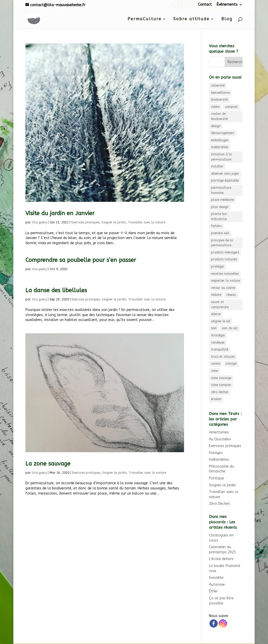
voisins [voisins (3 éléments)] (216, 364)
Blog (227, 19)
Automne (217, 585)
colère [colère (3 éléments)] (215, 107)
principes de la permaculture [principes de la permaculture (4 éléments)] (222, 243)
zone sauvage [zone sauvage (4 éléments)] (221, 378)
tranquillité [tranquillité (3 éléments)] (220, 349)
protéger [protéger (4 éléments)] (218, 267)
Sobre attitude (191, 19)
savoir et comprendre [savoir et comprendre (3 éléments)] (220, 305)
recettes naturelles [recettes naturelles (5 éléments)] (225, 274)
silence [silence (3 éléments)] (216, 314)
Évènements (227, 4)
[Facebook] (214, 623)
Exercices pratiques (85, 222)
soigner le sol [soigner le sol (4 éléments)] (221, 321)
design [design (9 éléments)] (216, 126)
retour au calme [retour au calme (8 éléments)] (223, 288)
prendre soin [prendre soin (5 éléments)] (220, 233)
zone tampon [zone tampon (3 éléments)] (221, 385)
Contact (205, 4)
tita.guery (39, 222)
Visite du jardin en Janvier (60, 213)
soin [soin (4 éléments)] (214, 328)
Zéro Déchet (219, 504)
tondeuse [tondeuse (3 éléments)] (218, 343)
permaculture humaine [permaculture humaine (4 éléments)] (221, 190)
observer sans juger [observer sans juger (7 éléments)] (225, 174)
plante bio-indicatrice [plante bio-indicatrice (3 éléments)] (220, 216)
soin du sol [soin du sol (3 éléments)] (230, 328)
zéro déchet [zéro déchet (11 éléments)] (220, 392)
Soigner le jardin (114, 222)
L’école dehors (221, 559)
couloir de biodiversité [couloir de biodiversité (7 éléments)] (219, 116)
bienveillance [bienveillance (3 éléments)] (220, 93)
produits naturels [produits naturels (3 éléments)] (224, 259)
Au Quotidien (220, 439)
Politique (217, 478)
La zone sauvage (48, 464)
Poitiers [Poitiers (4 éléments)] (216, 226)
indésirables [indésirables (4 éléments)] (220, 147)
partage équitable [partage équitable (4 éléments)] (225, 181)
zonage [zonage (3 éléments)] (231, 364)
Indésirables (219, 460)
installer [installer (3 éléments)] (217, 166)
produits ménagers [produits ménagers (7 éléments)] (225, 252)
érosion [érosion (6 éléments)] (216, 399)
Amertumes (219, 432)
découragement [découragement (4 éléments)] (223, 133)
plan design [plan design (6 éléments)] (220, 207)
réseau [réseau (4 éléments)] (231, 295)
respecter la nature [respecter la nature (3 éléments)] (225, 281)
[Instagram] (223, 623)
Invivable (216, 578)
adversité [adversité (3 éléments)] (218, 86)
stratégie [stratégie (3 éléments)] (218, 335)
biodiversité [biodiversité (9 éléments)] (219, 100)
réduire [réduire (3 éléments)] (216, 295)
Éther (213, 591)
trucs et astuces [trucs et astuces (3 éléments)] (223, 357)
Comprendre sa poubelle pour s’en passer (81, 260)
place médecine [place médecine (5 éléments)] (222, 200)
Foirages (216, 453)
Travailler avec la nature (147, 222)
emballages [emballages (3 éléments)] (220, 140)
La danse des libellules (56, 290)
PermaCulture (145, 19)
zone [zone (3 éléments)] (214, 371)
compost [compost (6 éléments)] (231, 107)
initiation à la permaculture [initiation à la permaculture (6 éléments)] (221, 157)
